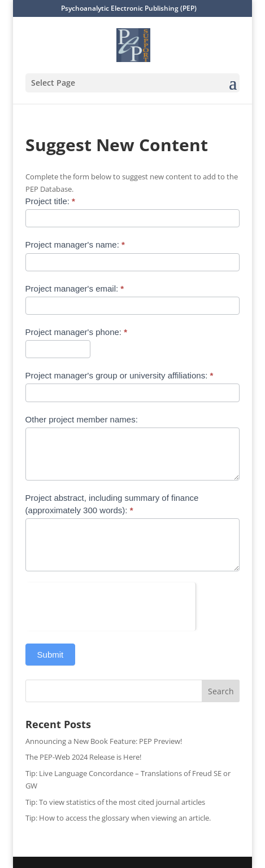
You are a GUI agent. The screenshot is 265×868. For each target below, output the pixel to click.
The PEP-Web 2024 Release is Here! (83, 757)
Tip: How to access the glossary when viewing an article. (118, 818)
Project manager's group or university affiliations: (120, 375)
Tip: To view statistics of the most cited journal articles (115, 802)
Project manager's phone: (76, 332)
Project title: (50, 201)
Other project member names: (82, 419)
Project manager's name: (75, 244)
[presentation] (110, 605)
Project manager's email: (75, 288)
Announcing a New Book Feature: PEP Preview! (104, 741)
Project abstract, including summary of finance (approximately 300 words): (112, 504)
